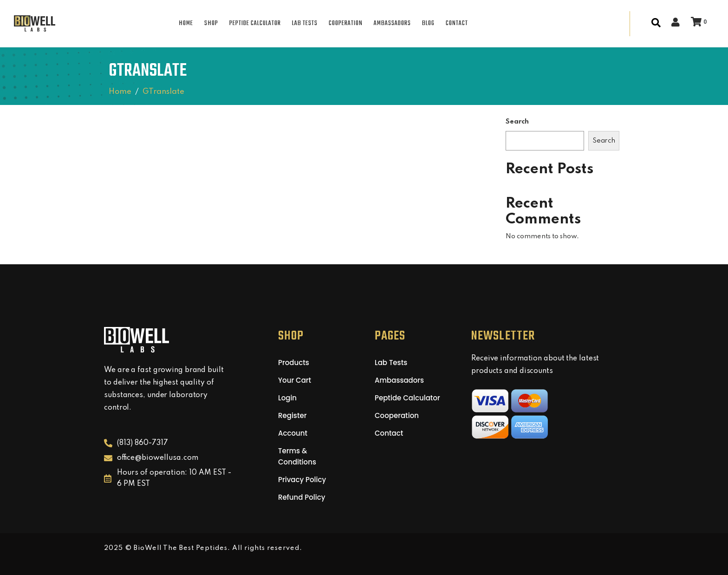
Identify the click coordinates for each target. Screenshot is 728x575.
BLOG (428, 23)
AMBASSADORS (392, 23)
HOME (186, 23)
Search (517, 122)
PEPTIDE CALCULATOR (255, 23)
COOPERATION (346, 23)
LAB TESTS (305, 23)
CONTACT (457, 23)
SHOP (211, 23)
